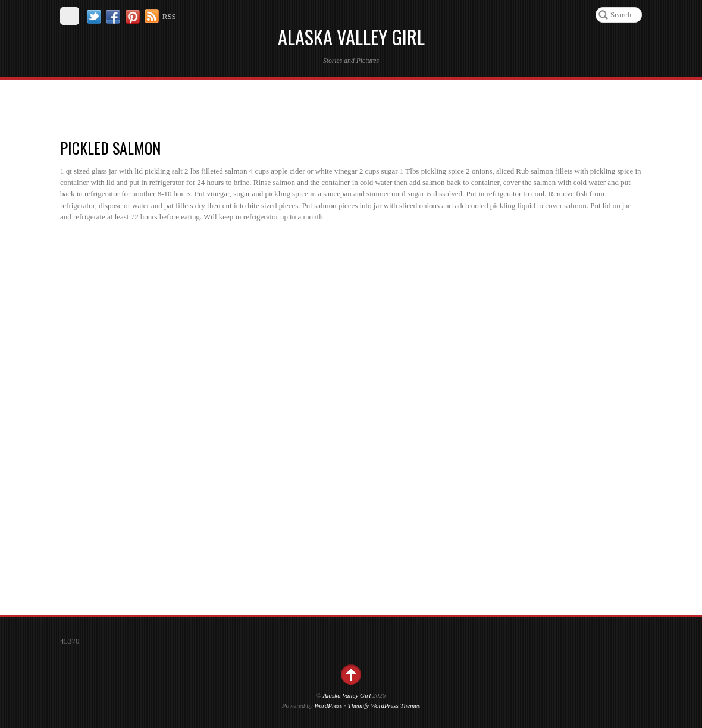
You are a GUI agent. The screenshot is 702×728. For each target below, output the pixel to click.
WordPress (328, 705)
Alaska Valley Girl (347, 695)
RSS (169, 16)
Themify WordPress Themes (384, 705)
